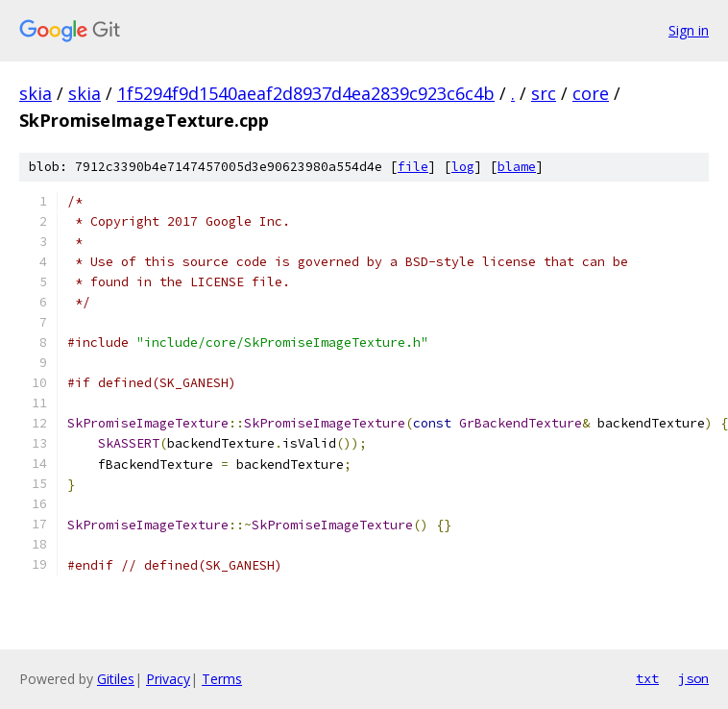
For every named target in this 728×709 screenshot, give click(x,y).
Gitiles (116, 679)
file (413, 167)
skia (36, 93)
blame (517, 167)
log (463, 167)
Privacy (168, 679)
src (544, 93)
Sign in (689, 30)
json (693, 678)
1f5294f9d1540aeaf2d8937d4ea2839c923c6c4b (306, 93)
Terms (222, 679)
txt (647, 678)
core (591, 93)
